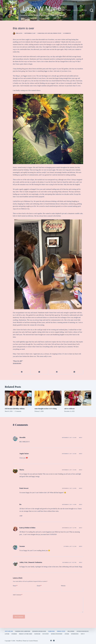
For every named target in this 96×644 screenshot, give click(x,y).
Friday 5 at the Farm (25, 634)
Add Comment (18, 595)
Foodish (14, 634)
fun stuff (46, 634)
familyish (41, 33)
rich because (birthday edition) (15, 409)
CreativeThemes (33, 641)
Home (69, 10)
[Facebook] (22, 372)
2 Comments (18, 411)
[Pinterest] (57, 372)
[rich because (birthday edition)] (18, 398)
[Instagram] (54, 641)
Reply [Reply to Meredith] (81, 438)
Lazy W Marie (42, 8)
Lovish (7, 634)
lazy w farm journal (80, 10)
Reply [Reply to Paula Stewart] (81, 488)
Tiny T (83, 634)
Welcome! (62, 10)
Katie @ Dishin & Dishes (27, 528)
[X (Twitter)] (39, 372)
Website (63, 586)
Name (15, 586)
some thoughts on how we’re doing (46, 409)
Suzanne (22, 546)
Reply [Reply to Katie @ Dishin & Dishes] (81, 528)
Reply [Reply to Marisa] (81, 470)
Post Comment (19, 617)
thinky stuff (57, 33)
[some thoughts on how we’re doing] (48, 398)
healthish (71, 631)
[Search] (92, 10)
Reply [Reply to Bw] (81, 504)
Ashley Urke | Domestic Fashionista (31, 562)
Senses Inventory (57, 634)
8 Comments (67, 33)
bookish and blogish (39, 631)
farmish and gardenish (23, 631)
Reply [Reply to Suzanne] (81, 546)
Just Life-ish (48, 33)
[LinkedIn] (74, 372)
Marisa (22, 470)
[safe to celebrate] (78, 398)
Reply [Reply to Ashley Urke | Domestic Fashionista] (81, 562)
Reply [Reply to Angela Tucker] (81, 454)
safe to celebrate (69, 409)
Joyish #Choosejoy (83, 631)
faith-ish (37, 634)
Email (39, 586)
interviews (75, 634)
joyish (67, 634)
